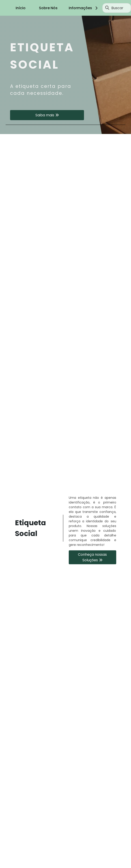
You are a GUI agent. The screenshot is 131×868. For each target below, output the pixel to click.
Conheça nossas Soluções (92, 557)
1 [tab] (66, 128)
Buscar (117, 8)
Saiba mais (45, 115)
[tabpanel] (65, 75)
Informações (84, 8)
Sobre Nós (48, 8)
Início (21, 8)
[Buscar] (107, 8)
